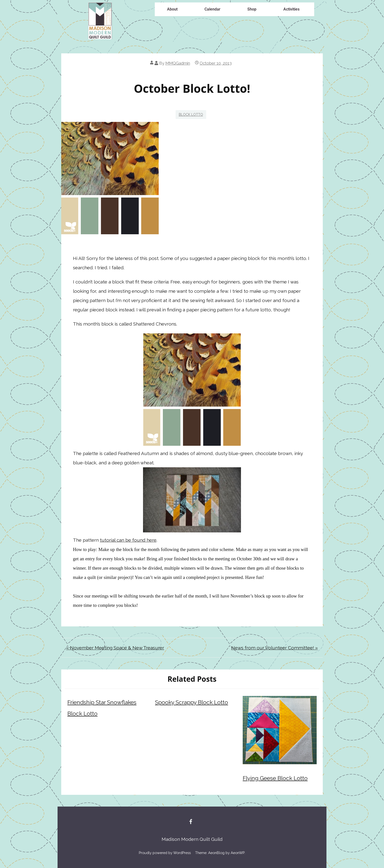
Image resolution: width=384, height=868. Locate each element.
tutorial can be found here (128, 540)
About (172, 9)
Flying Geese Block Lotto (275, 778)
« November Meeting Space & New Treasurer (115, 648)
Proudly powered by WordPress (165, 853)
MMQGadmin (178, 63)
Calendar (212, 9)
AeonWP (238, 853)
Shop (252, 9)
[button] (174, 9)
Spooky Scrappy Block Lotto (192, 702)
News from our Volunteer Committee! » (275, 648)
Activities (291, 9)
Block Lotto (191, 115)
